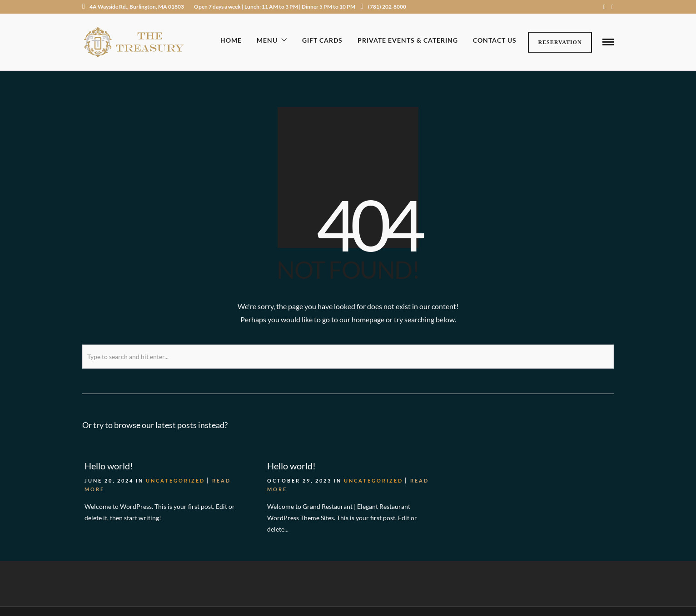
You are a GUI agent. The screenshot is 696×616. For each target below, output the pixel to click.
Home (231, 40)
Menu (267, 40)
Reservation (560, 42)
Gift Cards (322, 40)
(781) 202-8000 (383, 7)
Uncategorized (175, 480)
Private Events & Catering (408, 40)
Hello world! (109, 465)
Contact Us (495, 40)
